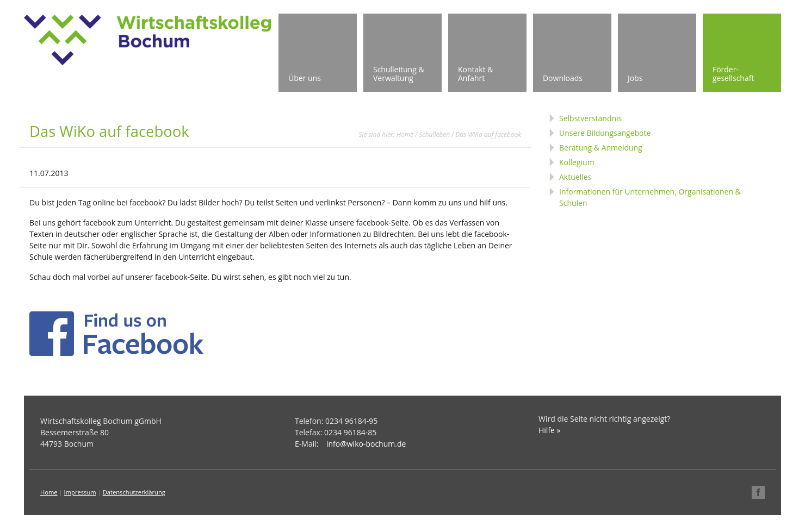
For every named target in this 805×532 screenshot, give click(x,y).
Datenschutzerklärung (134, 492)
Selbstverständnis (590, 118)
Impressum (80, 492)
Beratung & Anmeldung (601, 148)
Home (405, 134)
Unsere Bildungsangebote (605, 133)
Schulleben (434, 134)
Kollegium (577, 162)
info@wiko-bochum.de (366, 444)
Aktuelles (575, 177)
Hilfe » (550, 430)
